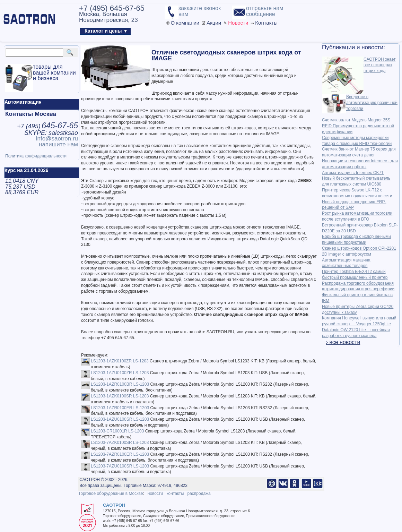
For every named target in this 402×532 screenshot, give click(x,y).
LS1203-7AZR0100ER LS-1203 (120, 454)
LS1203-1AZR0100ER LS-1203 (120, 408)
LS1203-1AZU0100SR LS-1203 (120, 419)
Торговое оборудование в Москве (111, 494)
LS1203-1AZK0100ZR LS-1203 (120, 361)
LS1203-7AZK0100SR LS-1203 (120, 443)
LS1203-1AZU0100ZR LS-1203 (120, 373)
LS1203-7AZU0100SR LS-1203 (120, 466)
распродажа (199, 494)
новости (155, 494)
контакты (175, 494)
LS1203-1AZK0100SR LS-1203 (120, 396)
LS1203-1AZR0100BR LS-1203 (120, 384)
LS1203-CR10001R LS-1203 (117, 431)
